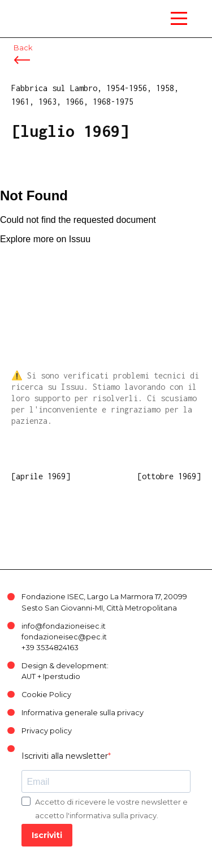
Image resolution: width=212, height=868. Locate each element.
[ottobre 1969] (169, 476)
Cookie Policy (46, 695)
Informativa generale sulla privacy (83, 713)
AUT (29, 676)
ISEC (34, 11)
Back (23, 48)
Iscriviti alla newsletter (65, 756)
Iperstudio (62, 676)
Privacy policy (47, 731)
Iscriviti (47, 835)
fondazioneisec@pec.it (64, 637)
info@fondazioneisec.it (64, 626)
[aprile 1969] (41, 476)
